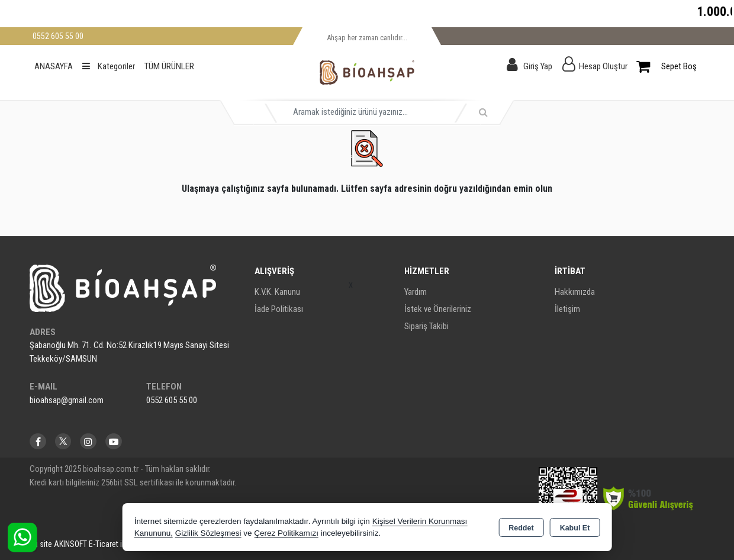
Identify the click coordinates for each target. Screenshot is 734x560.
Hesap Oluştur (603, 66)
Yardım (416, 292)
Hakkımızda (575, 292)
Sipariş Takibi (426, 326)
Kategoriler (109, 66)
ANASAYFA (54, 66)
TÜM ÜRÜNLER (169, 66)
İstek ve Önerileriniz (438, 309)
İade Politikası (279, 309)
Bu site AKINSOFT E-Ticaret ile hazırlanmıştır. (103, 544)
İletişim (567, 309)
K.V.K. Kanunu (277, 292)
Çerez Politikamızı (286, 533)
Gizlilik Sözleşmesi (208, 533)
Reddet (521, 528)
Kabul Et (575, 528)
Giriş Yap (538, 66)
